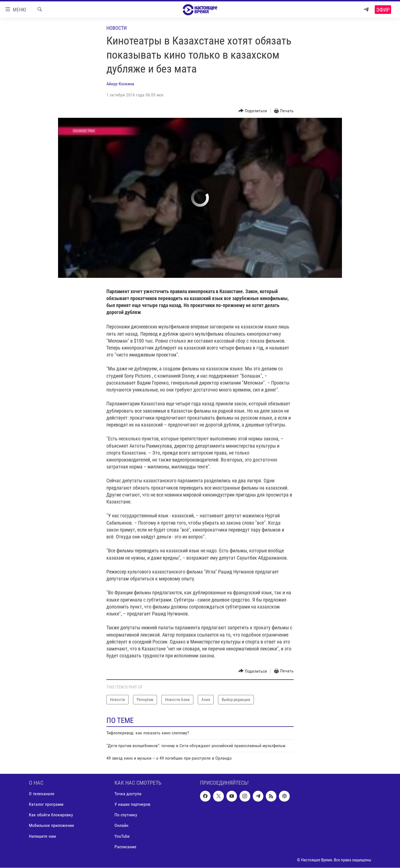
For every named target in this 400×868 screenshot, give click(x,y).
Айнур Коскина (120, 84)
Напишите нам (42, 836)
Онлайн (121, 826)
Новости (117, 28)
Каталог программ (46, 805)
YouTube (122, 836)
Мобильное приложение (52, 826)
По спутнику (126, 815)
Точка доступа (128, 794)
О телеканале (42, 794)
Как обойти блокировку (51, 815)
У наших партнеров (132, 805)
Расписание (125, 847)
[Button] (253, 111)
